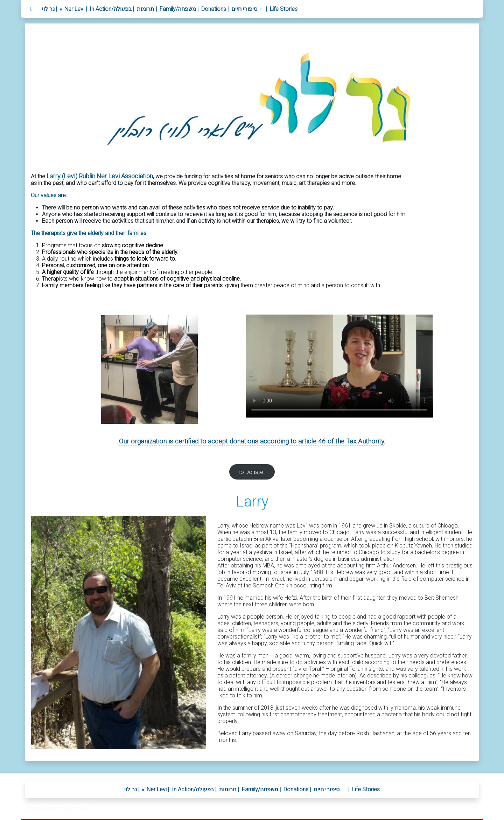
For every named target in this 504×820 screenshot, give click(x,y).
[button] (247, 9)
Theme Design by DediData (58, 809)
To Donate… (252, 472)
